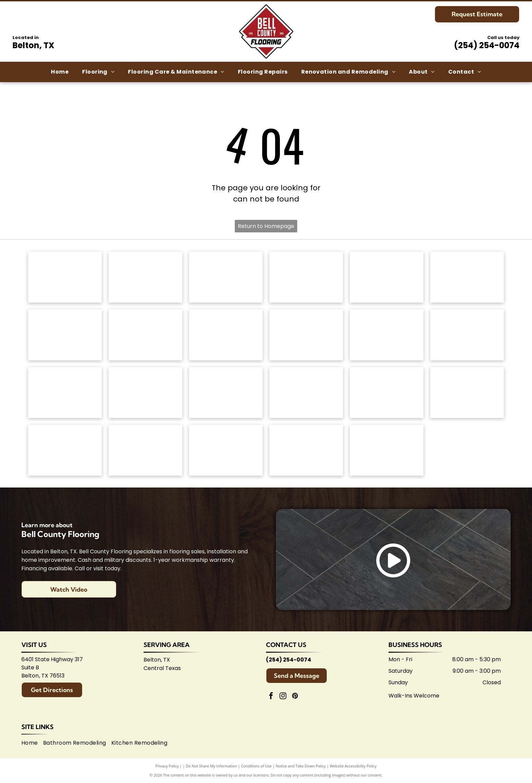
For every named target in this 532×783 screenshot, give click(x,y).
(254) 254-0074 (487, 45)
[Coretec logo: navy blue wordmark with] (306, 335)
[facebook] (271, 697)
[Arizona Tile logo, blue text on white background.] (65, 450)
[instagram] (283, 697)
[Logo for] (145, 335)
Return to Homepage (266, 226)
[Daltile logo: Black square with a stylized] (467, 335)
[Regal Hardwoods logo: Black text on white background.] (65, 335)
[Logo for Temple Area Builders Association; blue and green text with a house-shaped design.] (226, 450)
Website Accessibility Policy (353, 766)
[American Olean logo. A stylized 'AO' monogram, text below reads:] (467, 393)
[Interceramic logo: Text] (145, 393)
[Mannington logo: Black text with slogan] (226, 335)
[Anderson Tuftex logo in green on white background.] (65, 277)
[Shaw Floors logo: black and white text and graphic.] (226, 277)
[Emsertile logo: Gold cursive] (65, 393)
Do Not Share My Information (212, 766)
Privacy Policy (167, 766)
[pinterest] (295, 697)
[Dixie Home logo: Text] (467, 277)
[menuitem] (60, 72)
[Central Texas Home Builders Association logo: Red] (306, 450)
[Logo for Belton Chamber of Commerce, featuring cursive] (145, 450)
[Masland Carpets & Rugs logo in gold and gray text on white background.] (387, 277)
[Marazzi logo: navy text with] (226, 393)
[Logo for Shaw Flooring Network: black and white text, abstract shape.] (387, 450)
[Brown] (306, 393)
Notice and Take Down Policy (301, 766)
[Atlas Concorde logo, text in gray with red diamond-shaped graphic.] (387, 335)
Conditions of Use (256, 766)
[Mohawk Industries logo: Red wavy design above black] (145, 277)
